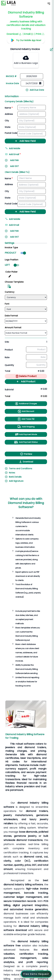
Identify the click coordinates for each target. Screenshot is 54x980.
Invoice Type (11, 248)
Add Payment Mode (26, 434)
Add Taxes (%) (26, 419)
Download (26, 462)
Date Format (11, 316)
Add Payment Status (26, 442)
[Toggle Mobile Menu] (49, 4)
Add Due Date (35, 90)
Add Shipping (26, 427)
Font (7, 304)
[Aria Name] (51, 49)
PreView (26, 454)
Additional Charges (26, 404)
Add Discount (26, 411)
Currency (10, 292)
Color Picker (11, 272)
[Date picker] (32, 83)
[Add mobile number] (25, 149)
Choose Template (14, 282)
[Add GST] (19, 167)
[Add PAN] (19, 161)
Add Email (12, 225)
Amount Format (13, 328)
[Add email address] (19, 155)
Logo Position (11, 260)
